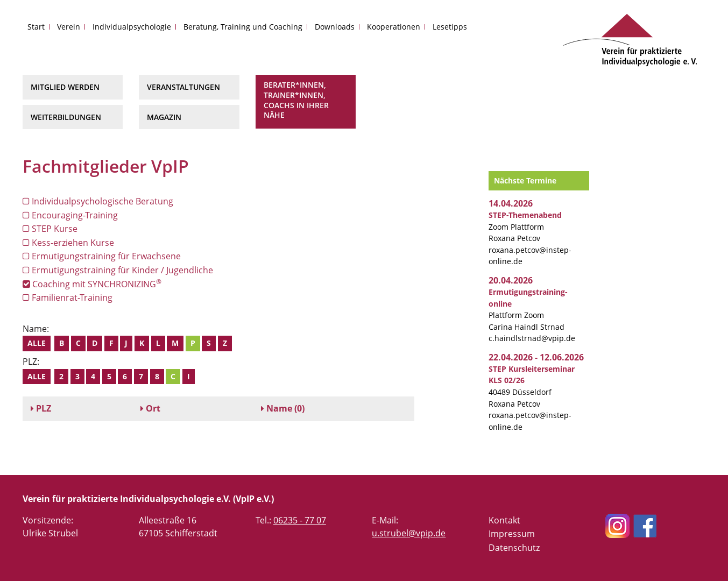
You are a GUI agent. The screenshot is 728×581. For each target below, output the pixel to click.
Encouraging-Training (70, 215)
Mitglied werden (65, 87)
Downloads (335, 27)
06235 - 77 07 (300, 520)
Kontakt (504, 520)
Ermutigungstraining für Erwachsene (102, 256)
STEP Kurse (50, 229)
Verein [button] (69, 27)
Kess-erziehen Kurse (68, 243)
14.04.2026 (511, 203)
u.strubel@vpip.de (409, 533)
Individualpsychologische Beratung (98, 201)
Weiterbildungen (66, 117)
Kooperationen (394, 27)
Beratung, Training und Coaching (243, 27)
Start (36, 27)
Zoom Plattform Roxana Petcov (525, 226)
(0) (283, 408)
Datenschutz (514, 548)
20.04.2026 (511, 280)
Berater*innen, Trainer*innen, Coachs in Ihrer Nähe (296, 100)
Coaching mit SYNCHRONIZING (92, 284)
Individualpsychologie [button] (132, 27)
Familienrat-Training (68, 297)
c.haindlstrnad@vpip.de (532, 338)
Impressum (512, 534)
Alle (37, 343)
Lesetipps (450, 27)
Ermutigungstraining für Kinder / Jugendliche (118, 270)
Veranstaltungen (183, 87)
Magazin (164, 117)
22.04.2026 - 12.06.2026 (536, 357)
